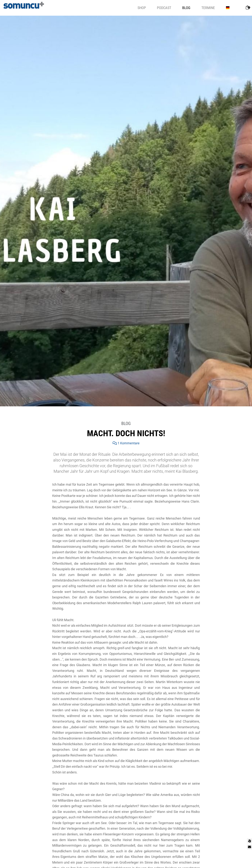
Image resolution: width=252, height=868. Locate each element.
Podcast (164, 8)
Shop (142, 8)
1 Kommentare (126, 443)
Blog (186, 8)
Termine (208, 8)
